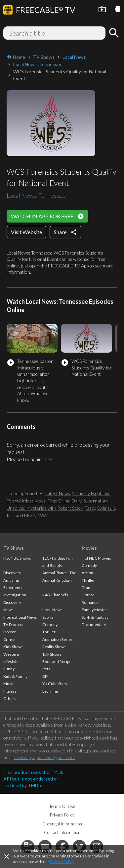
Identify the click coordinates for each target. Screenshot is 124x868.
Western (11, 654)
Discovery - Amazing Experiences (14, 580)
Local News (52, 610)
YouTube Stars (55, 684)
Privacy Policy (62, 862)
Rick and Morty (21, 516)
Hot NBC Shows (17, 558)
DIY (45, 676)
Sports (48, 617)
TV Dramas (13, 625)
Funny (9, 669)
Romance (90, 602)
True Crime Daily (64, 501)
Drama (88, 588)
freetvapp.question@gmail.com (44, 757)
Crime (9, 639)
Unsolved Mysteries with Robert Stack (45, 508)
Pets (46, 669)
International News (20, 617)
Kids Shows (13, 647)
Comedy (50, 625)
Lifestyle (11, 661)
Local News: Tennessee (36, 195)
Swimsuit (106, 508)
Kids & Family (15, 676)
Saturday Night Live (91, 493)
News (8, 610)
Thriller (49, 632)
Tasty (90, 508)
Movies (89, 548)
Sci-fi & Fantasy (95, 617)
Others (10, 698)
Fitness (10, 691)
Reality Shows (54, 647)
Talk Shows (52, 654)
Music (9, 684)
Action (87, 573)
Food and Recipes (58, 661)
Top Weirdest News (26, 501)
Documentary (94, 625)
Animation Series (58, 639)
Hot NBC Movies (96, 558)
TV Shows (14, 548)
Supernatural (96, 501)
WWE (44, 516)
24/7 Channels (55, 595)
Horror (10, 632)
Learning (50, 691)
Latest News (58, 493)
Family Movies (95, 610)
